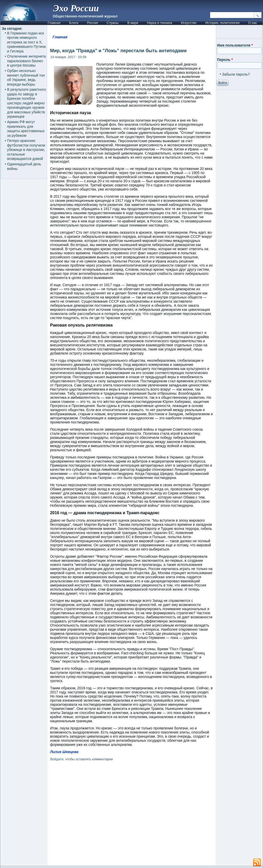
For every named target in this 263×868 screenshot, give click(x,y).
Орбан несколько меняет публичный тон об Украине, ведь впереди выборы (26, 78)
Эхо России (76, 8)
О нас (253, 23)
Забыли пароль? (236, 74)
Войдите (57, 759)
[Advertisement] (131, 814)
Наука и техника (160, 23)
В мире (133, 23)
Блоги (74, 23)
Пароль (225, 60)
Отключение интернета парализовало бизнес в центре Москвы (27, 61)
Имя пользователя (235, 45)
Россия (93, 23)
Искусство (189, 23)
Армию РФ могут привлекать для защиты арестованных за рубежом (26, 129)
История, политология (222, 23)
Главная (54, 23)
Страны (112, 23)
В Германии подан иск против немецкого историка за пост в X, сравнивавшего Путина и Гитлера (26, 42)
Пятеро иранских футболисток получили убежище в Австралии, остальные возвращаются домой (26, 150)
